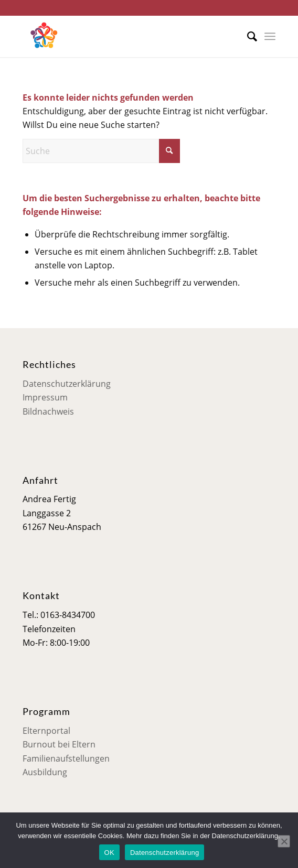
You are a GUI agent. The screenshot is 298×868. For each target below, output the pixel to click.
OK (109, 853)
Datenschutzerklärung (67, 384)
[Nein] (284, 841)
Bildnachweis (48, 411)
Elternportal (46, 731)
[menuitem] (247, 36)
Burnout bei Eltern (59, 744)
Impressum (45, 397)
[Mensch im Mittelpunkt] (124, 36)
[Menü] (270, 36)
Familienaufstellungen (66, 758)
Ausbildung (45, 772)
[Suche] (247, 36)
